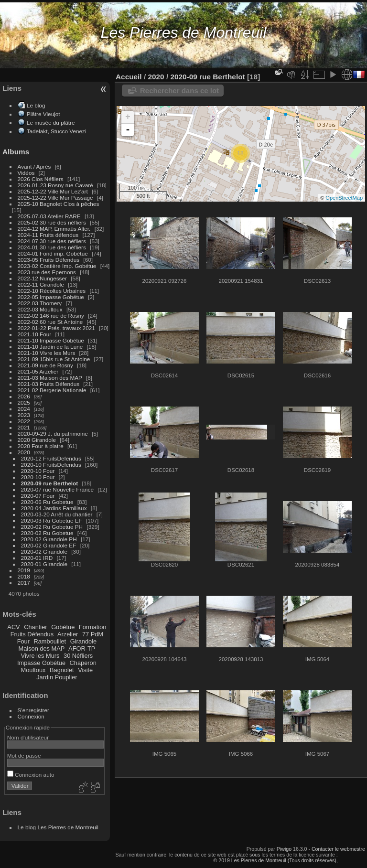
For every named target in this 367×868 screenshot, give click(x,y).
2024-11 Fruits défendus (48, 235)
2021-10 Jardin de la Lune (50, 347)
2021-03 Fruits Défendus (49, 384)
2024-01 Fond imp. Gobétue (53, 253)
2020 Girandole (37, 440)
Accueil (129, 77)
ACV (13, 627)
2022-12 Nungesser (42, 278)
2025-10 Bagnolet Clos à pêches (59, 204)
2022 (24, 421)
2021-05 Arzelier (38, 371)
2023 (24, 415)
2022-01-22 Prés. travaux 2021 (56, 328)
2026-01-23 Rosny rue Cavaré (55, 185)
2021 (24, 427)
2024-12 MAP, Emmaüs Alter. (54, 229)
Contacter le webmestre (338, 849)
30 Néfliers (78, 656)
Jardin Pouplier (57, 677)
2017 (24, 583)
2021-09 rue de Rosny (45, 365)
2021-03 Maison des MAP (50, 378)
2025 (24, 402)
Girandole (84, 641)
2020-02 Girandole (44, 552)
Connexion (31, 716)
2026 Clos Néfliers (41, 179)
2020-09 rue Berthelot (50, 483)
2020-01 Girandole (44, 564)
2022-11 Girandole (41, 284)
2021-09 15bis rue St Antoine (54, 359)
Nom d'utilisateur (28, 737)
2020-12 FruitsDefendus (51, 458)
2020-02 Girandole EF (49, 545)
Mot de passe (24, 755)
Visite (85, 670)
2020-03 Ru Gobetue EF (52, 520)
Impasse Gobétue (41, 663)
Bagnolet (62, 670)
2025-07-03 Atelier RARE (49, 216)
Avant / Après (34, 166)
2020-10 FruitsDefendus (51, 465)
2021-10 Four (35, 334)
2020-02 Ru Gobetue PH (52, 527)
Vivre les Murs (40, 656)
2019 (24, 570)
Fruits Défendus (32, 634)
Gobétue (63, 627)
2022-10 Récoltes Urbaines (52, 291)
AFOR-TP (82, 648)
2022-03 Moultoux (40, 309)
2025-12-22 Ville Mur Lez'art (53, 191)
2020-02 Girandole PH (49, 539)
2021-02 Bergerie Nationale (52, 390)
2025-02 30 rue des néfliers (52, 222)
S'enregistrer (33, 710)
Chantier (35, 627)
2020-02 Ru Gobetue (47, 533)
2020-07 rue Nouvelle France (57, 489)
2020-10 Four (38, 471)
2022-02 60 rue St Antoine (50, 322)
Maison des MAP (42, 648)
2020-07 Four (38, 496)
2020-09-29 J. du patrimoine (53, 434)
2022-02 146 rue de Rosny (51, 316)
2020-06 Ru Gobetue (47, 502)
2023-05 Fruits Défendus (49, 260)
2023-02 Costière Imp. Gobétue (57, 266)
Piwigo (284, 849)
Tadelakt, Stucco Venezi (57, 131)
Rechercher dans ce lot (179, 91)
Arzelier (68, 634)
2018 (24, 576)
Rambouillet (50, 641)
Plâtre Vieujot (43, 114)
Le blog (36, 105)
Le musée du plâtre (51, 123)
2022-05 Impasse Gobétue (51, 297)
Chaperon (83, 663)
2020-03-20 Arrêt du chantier (57, 514)
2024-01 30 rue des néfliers (53, 247)
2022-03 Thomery (40, 303)
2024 (24, 409)
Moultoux (33, 670)
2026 (24, 396)
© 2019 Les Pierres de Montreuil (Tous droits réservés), (275, 860)
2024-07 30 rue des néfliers (52, 241)
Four (23, 641)
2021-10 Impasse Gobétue (51, 340)
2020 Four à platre (41, 446)
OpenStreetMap (344, 198)
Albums (16, 152)
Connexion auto (31, 775)
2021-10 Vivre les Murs (47, 353)
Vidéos (26, 173)
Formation (93, 627)
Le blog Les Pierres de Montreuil (58, 827)
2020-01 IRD (37, 558)
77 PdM (93, 634)
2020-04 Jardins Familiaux (54, 508)
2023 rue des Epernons (47, 272)
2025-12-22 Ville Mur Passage (55, 198)
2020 (24, 452)
